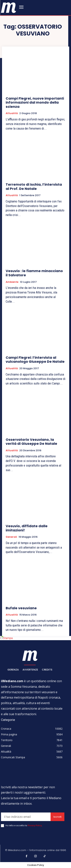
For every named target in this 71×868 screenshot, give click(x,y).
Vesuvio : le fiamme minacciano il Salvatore (34, 273)
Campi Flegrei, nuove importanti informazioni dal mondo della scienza (35, 102)
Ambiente (12, 282)
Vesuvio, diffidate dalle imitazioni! (27, 528)
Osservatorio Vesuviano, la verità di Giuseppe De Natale (31, 442)
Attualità (12, 113)
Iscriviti (57, 817)
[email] (26, 817)
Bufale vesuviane (21, 608)
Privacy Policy (35, 825)
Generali (11, 537)
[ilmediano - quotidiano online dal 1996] (9, 7)
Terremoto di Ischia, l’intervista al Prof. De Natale (34, 187)
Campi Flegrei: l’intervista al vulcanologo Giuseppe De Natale (35, 360)
